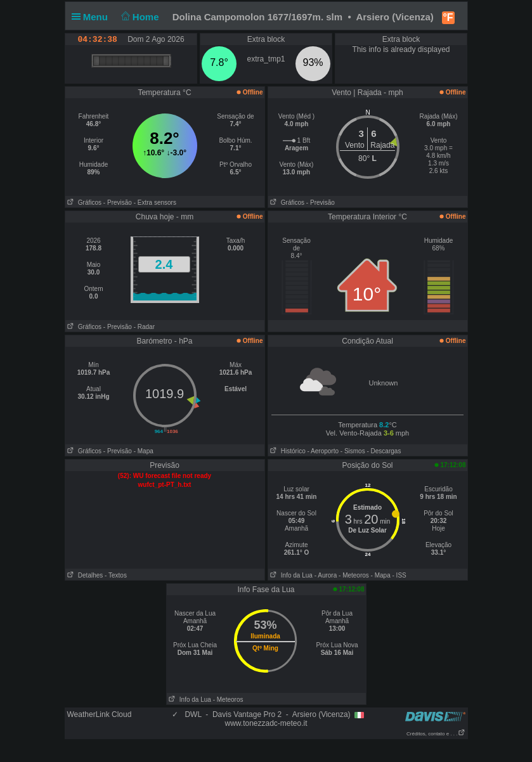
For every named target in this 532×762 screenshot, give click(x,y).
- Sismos (353, 451)
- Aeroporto (323, 451)
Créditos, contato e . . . (436, 734)
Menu (93, 17)
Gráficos (84, 203)
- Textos (116, 575)
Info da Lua (290, 575)
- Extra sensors (155, 203)
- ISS (399, 575)
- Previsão (118, 203)
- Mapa (144, 451)
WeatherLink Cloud (100, 714)
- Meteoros (354, 575)
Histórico (287, 451)
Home (139, 17)
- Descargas (384, 451)
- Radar (144, 327)
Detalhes (84, 575)
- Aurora (326, 575)
